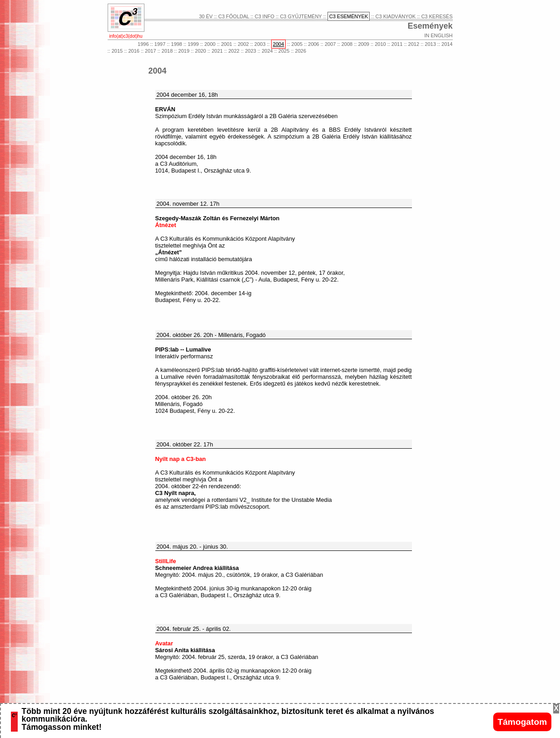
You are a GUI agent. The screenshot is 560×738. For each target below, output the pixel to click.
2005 (297, 44)
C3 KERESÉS (437, 16)
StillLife (166, 561)
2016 (134, 51)
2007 (330, 44)
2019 (184, 51)
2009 (363, 44)
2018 (167, 51)
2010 (380, 44)
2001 (227, 44)
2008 (347, 44)
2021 (217, 51)
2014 (447, 44)
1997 (160, 44)
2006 (313, 44)
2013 (430, 44)
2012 (414, 44)
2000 (210, 44)
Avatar (164, 643)
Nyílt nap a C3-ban (181, 459)
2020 (200, 51)
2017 (150, 51)
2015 (117, 51)
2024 (267, 51)
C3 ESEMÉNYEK (349, 16)
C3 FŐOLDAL (233, 16)
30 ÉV (206, 16)
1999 (193, 44)
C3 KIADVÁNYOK (396, 16)
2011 (397, 44)
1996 (143, 44)
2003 (260, 44)
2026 (301, 51)
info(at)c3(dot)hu (126, 36)
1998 (177, 44)
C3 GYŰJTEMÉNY (301, 16)
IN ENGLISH (438, 35)
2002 (243, 44)
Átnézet (166, 225)
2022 (234, 51)
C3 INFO (265, 16)
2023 (250, 51)
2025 (284, 51)
